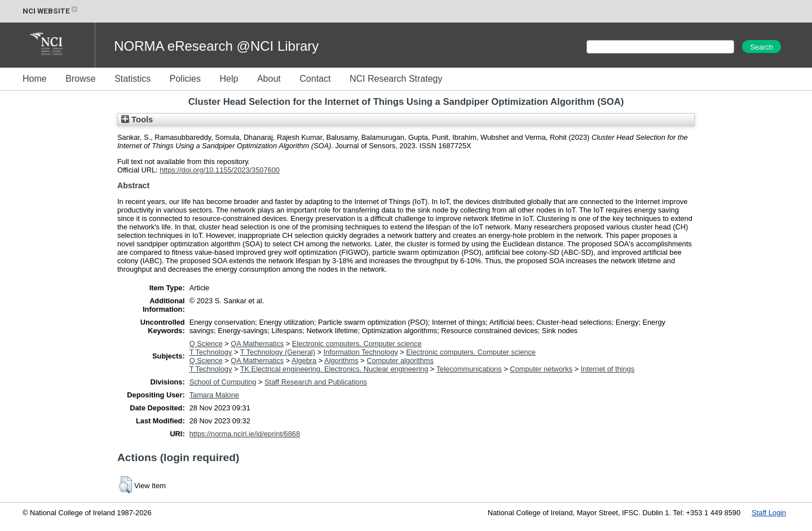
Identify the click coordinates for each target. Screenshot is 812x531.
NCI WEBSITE (51, 11)
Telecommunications (469, 369)
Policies (185, 79)
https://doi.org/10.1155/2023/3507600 (220, 170)
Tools (137, 120)
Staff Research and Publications (316, 382)
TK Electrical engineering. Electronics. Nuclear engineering (334, 369)
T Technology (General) (278, 352)
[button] (125, 485)
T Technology (211, 352)
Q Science (206, 344)
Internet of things (608, 369)
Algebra (304, 360)
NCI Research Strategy (396, 79)
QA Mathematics (257, 344)
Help (229, 79)
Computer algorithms (400, 360)
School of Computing (223, 382)
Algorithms (341, 360)
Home (35, 79)
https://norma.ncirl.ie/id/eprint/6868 (245, 434)
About (269, 79)
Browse (80, 79)
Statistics (133, 79)
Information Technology (361, 352)
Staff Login (769, 513)
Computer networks (541, 369)
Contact (315, 79)
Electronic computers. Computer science (357, 344)
